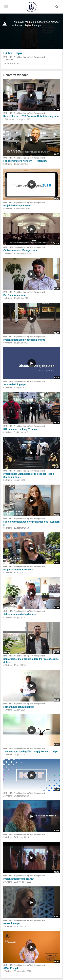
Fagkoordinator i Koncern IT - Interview (25, 161)
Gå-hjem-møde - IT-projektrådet (21, 250)
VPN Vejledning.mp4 (15, 384)
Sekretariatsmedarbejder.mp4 (20, 614)
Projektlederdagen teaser (17, 206)
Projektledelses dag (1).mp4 (19, 879)
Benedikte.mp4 (12, 923)
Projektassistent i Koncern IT (20, 570)
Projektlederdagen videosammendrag (24, 340)
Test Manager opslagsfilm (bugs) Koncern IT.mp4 (31, 752)
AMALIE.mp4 (11, 968)
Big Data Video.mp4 (14, 295)
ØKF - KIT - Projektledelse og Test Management (24, 57)
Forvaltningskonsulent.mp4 (19, 707)
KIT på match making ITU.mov (20, 429)
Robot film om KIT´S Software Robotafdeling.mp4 (31, 116)
